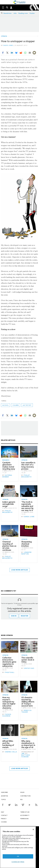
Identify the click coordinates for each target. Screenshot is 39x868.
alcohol (5, 405)
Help (3, 812)
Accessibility (25, 815)
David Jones (8, 45)
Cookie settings (18, 862)
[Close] (33, 829)
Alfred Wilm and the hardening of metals (8, 744)
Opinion (4, 36)
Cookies (4, 822)
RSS (21, 800)
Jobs (15, 13)
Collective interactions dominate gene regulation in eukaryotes (9, 662)
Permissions (24, 819)
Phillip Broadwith (26, 476)
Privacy (4, 819)
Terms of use (25, 812)
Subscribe (4, 792)
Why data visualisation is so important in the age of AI (28, 744)
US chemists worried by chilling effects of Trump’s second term (28, 702)
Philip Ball (10, 672)
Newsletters (8, 13)
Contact (4, 815)
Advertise (4, 796)
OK (18, 856)
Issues (22, 792)
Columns (16, 405)
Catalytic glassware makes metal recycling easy (9, 466)
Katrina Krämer (7, 476)
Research (6, 460)
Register (25, 616)
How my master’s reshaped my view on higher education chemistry (9, 703)
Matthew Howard (26, 756)
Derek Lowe (29, 517)
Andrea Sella (11, 752)
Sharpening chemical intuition (26, 544)
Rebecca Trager (26, 711)
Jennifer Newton (26, 553)
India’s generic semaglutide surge (9, 504)
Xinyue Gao (29, 668)
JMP (23, 753)
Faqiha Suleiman (7, 715)
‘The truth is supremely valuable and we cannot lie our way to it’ (27, 506)
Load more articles (20, 570)
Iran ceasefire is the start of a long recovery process (28, 466)
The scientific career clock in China (28, 660)
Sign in (14, 616)
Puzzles (32, 13)
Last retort (27, 405)
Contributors (25, 796)
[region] (18, 847)
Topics (3, 800)
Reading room (23, 13)
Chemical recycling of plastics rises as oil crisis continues (9, 546)
